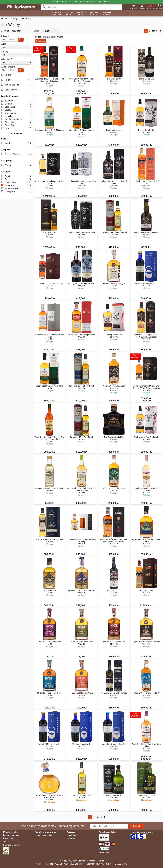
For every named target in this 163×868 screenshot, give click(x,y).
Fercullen (16, 116)
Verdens (81, 13)
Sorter (37, 31)
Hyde (16, 128)
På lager (16, 80)
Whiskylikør (16, 192)
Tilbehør (106, 13)
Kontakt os (8, 838)
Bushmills (16, 101)
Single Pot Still (16, 189)
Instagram (71, 838)
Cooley (16, 110)
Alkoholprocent (8, 67)
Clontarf (16, 104)
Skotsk (69, 13)
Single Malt (16, 185)
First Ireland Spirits (16, 119)
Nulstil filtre (41, 41)
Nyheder (56, 13)
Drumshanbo (16, 113)
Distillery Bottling (16, 154)
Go (21, 40)
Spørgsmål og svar (12, 845)
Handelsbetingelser (44, 835)
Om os (6, 842)
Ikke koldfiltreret (16, 85)
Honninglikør (16, 182)
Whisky (16, 165)
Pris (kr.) (5, 36)
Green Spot (16, 125)
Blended (16, 176)
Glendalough (16, 122)
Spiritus (94, 13)
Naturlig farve (16, 90)
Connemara (16, 107)
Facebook (71, 835)
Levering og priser (11, 835)
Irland (16, 143)
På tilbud (16, 75)
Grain (16, 179)
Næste (157, 31)
